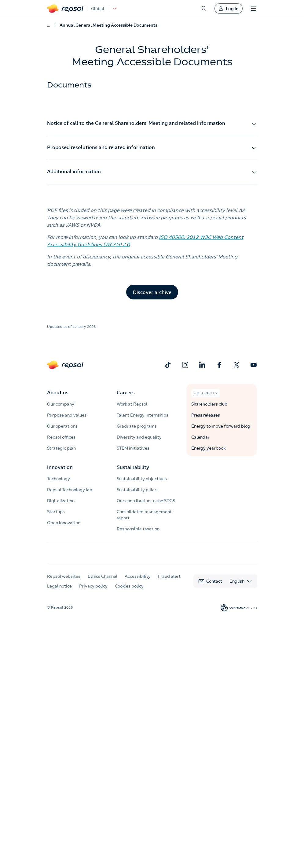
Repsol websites (64, 582)
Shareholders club (209, 404)
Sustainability (133, 467)
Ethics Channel (103, 582)
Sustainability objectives (142, 479)
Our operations (62, 426)
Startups (56, 512)
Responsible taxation (138, 529)
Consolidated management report (144, 515)
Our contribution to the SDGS (146, 501)
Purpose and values (67, 415)
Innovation (60, 467)
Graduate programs (137, 426)
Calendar (200, 437)
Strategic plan (61, 448)
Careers (126, 392)
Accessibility (138, 582)
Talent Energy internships (143, 415)
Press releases (206, 415)
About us (58, 392)
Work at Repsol (132, 404)
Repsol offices (61, 437)
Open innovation (64, 523)
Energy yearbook (208, 448)
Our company (61, 404)
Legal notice (59, 592)
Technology (59, 479)
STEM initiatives (133, 448)
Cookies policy (129, 592)
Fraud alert (169, 582)
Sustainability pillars (138, 490)
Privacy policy (93, 592)
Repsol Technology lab (70, 490)
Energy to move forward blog (221, 426)
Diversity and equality (139, 437)
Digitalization (61, 501)
